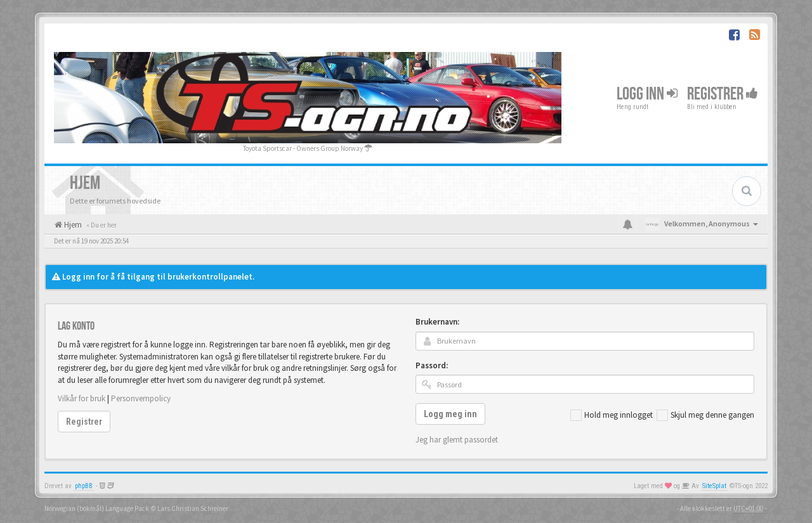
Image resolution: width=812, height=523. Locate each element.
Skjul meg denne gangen (705, 415)
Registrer (723, 94)
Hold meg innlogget (612, 415)
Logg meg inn (450, 414)
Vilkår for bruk (82, 398)
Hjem (72, 225)
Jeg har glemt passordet (457, 440)
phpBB (84, 486)
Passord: (432, 365)
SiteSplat (714, 486)
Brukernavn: (437, 322)
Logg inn (647, 94)
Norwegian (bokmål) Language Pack (97, 508)
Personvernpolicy (141, 398)
